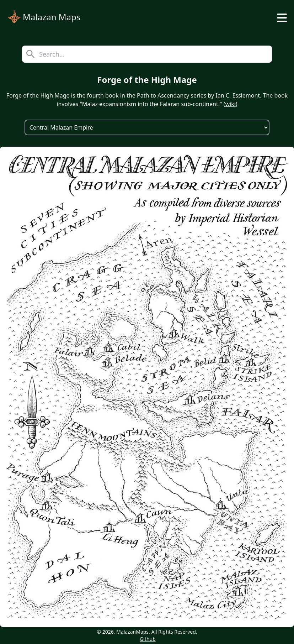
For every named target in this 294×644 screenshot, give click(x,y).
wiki (230, 104)
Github (148, 639)
